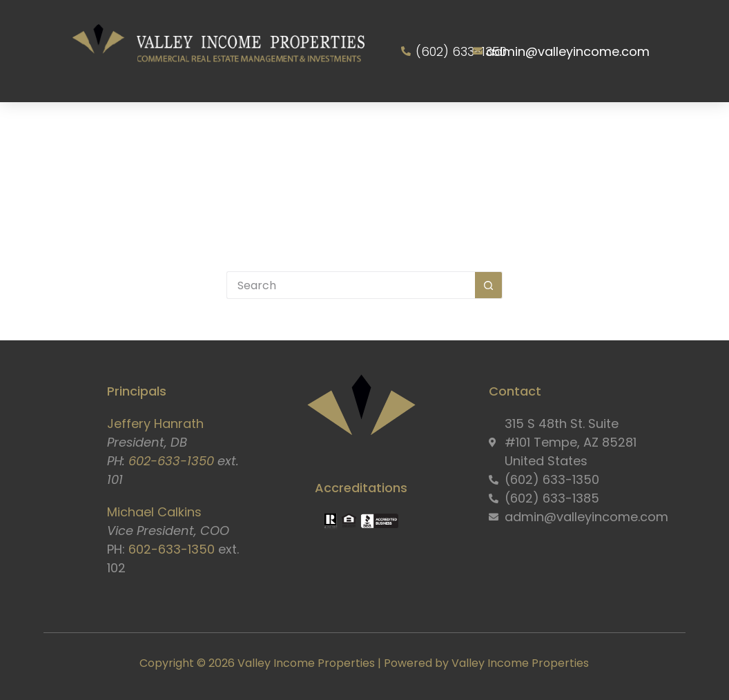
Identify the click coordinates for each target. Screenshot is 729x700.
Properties (348, 128)
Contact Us (366, 191)
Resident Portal (614, 128)
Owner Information (472, 128)
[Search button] (489, 285)
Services (254, 128)
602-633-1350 (171, 461)
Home (79, 128)
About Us (158, 128)
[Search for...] (351, 285)
